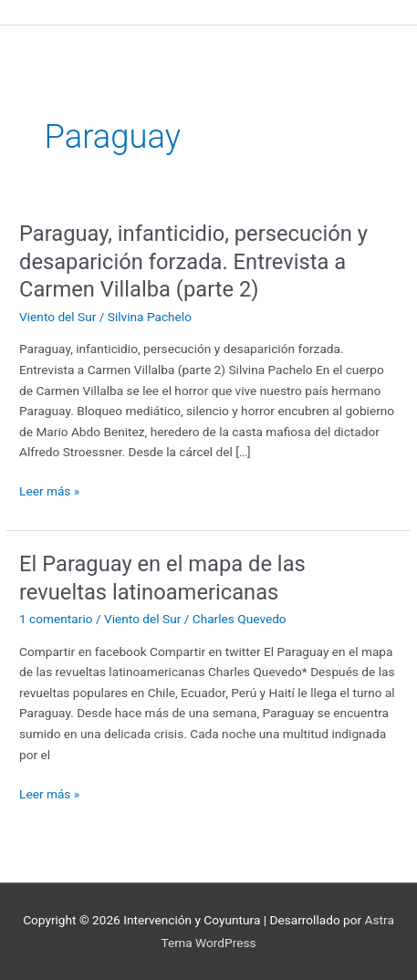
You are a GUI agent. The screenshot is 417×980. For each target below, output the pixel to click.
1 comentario (56, 619)
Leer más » (49, 490)
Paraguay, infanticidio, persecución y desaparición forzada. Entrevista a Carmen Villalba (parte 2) (193, 262)
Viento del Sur (57, 317)
